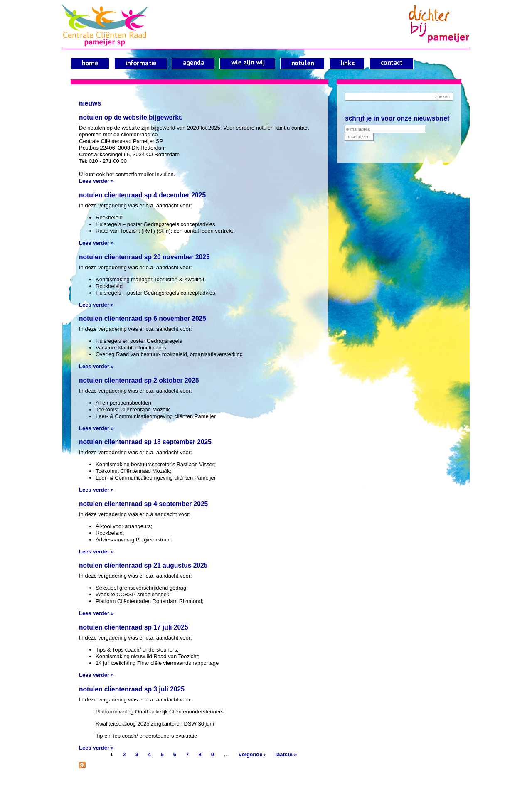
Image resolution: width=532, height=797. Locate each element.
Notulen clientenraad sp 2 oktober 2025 (139, 380)
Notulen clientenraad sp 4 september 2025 (143, 504)
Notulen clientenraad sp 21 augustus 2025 (143, 565)
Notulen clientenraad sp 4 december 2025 (142, 195)
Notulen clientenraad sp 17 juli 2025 (134, 627)
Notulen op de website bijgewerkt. (131, 117)
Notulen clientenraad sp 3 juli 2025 (132, 689)
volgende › (252, 754)
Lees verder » (96, 181)
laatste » (286, 754)
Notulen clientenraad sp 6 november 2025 (143, 319)
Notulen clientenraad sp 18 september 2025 (145, 442)
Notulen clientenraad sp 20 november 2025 (144, 257)
